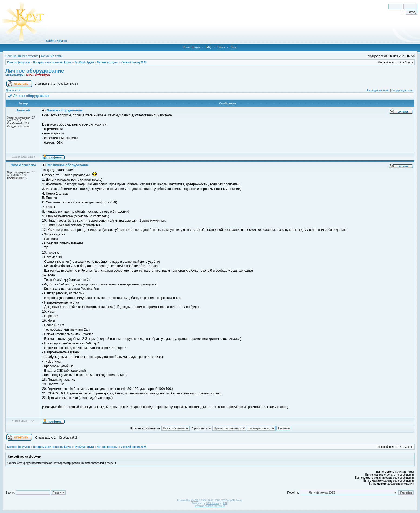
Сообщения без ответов (22, 56)
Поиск (221, 47)
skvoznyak (42, 75)
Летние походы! (108, 62)
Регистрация (191, 47)
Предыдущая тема (377, 90)
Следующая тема (402, 90)
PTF (225, 503)
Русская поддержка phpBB (210, 506)
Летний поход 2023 (134, 62)
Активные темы (52, 56)
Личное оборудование (35, 71)
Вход (234, 47)
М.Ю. (30, 75)
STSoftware (212, 503)
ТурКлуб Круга (84, 62)
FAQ (209, 47)
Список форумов (19, 62)
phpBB (194, 500)
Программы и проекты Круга (52, 62)
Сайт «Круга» (57, 41)
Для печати (13, 90)
